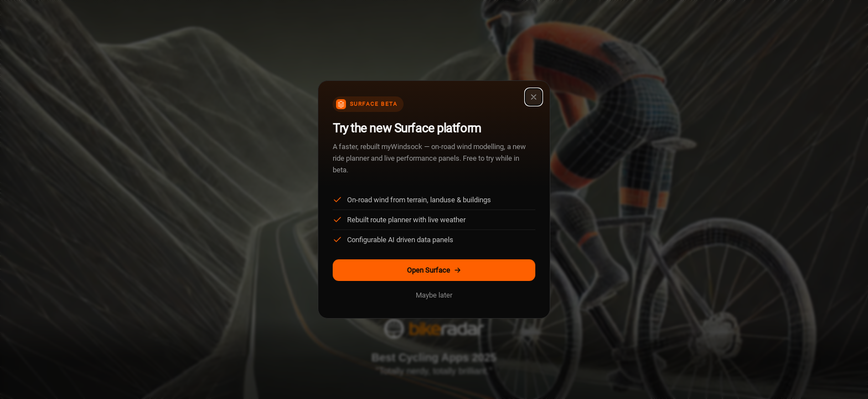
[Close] (534, 97)
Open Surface (434, 270)
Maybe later (434, 295)
